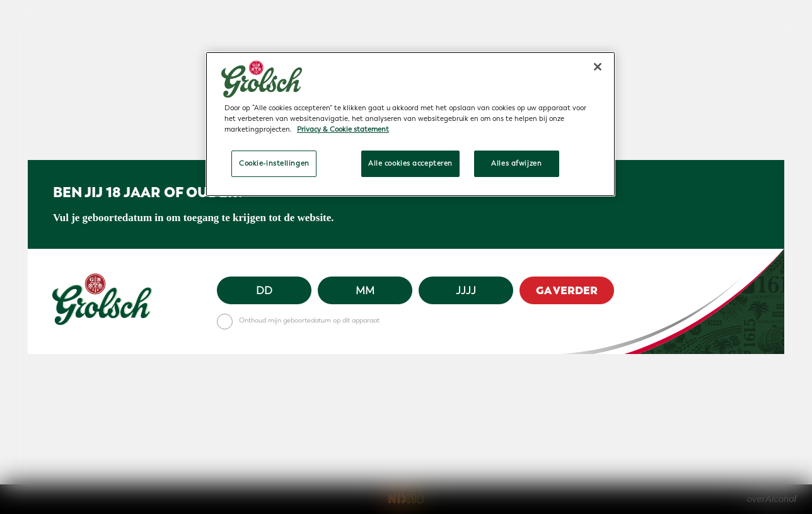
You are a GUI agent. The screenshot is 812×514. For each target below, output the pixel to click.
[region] (410, 124)
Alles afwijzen (516, 163)
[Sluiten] (598, 67)
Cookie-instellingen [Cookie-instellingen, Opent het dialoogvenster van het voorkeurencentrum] (274, 163)
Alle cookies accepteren (410, 163)
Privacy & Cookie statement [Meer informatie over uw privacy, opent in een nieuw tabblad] (343, 129)
